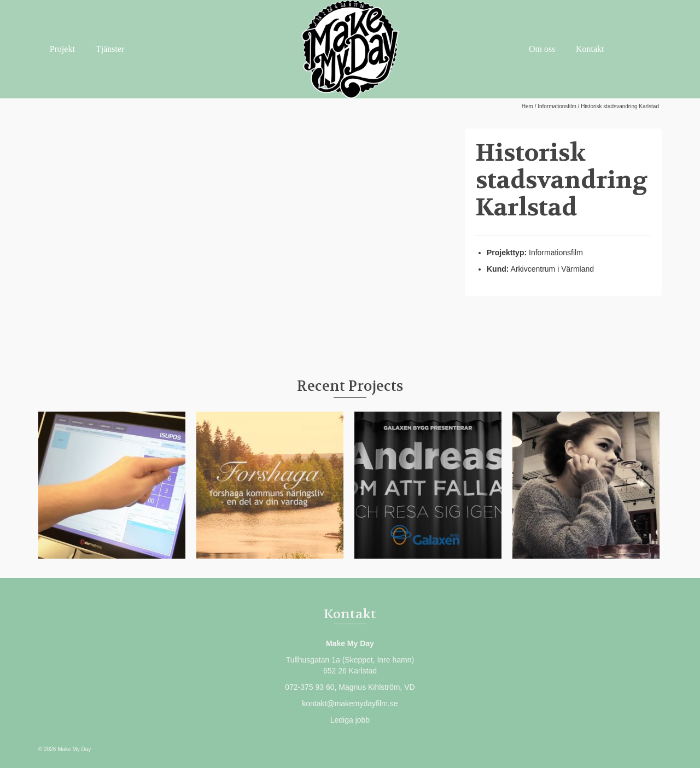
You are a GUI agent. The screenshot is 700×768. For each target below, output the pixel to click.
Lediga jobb (350, 720)
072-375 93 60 (310, 687)
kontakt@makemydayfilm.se (350, 703)
